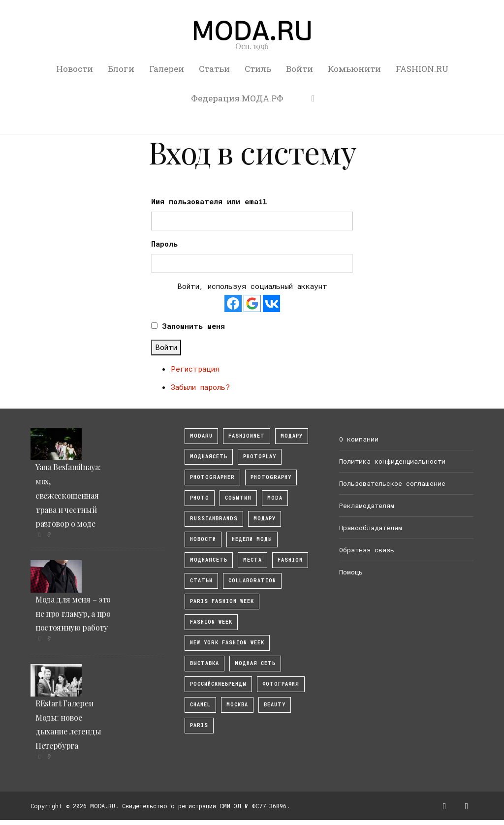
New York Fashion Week (227, 643)
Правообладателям (371, 528)
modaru (201, 436)
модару (292, 436)
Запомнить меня (193, 326)
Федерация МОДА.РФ (237, 98)
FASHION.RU (422, 69)
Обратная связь (367, 550)
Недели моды (252, 539)
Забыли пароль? (200, 387)
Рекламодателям (367, 506)
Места (252, 560)
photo (200, 498)
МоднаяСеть (209, 457)
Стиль (258, 69)
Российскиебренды (218, 684)
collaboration (252, 581)
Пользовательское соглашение (392, 483)
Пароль (164, 244)
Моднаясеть (209, 560)
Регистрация (195, 369)
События (238, 498)
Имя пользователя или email (209, 201)
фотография (281, 684)
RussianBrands (214, 519)
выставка (205, 663)
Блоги (121, 69)
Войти (299, 69)
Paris (199, 725)
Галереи (167, 69)
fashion (290, 560)
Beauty (275, 705)
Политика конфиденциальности (392, 461)
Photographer (212, 477)
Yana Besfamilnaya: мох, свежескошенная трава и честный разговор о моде (68, 495)
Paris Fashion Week (222, 601)
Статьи (214, 69)
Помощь (351, 572)
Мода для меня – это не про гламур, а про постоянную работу (73, 614)
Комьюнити (354, 69)
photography (271, 477)
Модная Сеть (255, 663)
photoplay (260, 457)
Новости (75, 69)
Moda (275, 498)
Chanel (200, 705)
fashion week (211, 622)
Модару (265, 519)
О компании (359, 439)
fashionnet (247, 436)
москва (237, 705)
